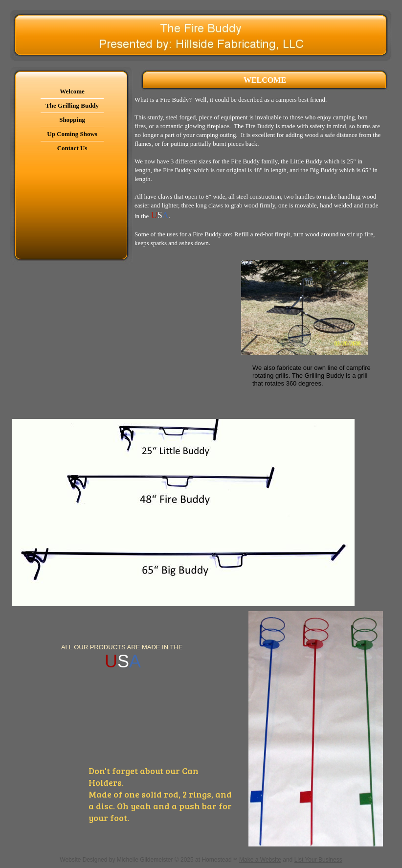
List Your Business (318, 860)
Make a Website (260, 860)
